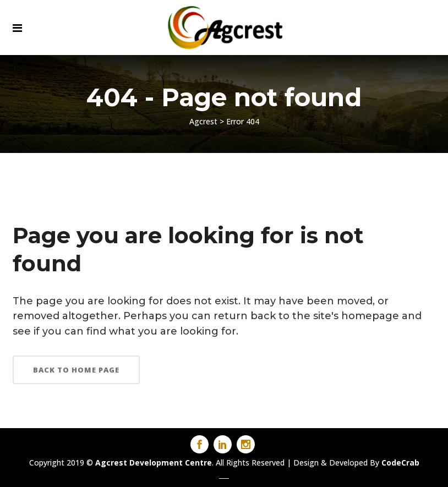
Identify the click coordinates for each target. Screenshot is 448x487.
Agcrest (203, 121)
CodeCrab (400, 463)
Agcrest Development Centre (154, 463)
